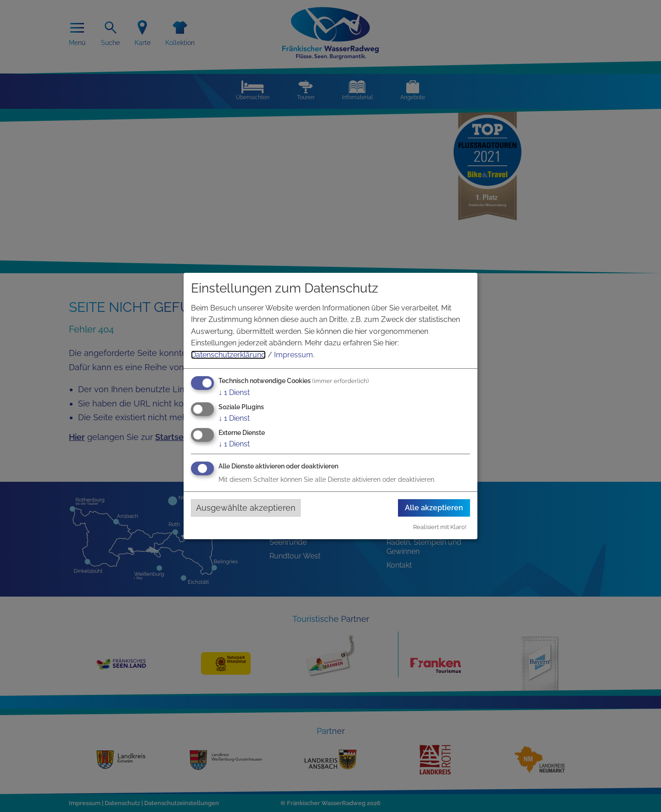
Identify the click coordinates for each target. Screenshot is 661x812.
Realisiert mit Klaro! (440, 527)
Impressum (294, 355)
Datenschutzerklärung (228, 355)
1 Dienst (234, 392)
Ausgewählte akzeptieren (246, 508)
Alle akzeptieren (434, 508)
